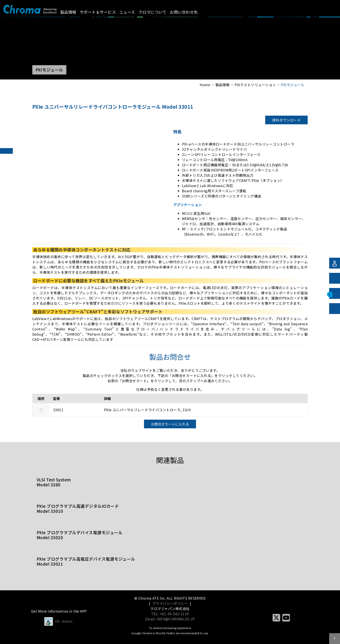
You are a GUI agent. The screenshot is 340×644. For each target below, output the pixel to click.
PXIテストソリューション (255, 85)
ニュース (132, 12)
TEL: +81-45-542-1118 (170, 614)
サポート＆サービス (103, 12)
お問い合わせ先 (189, 12)
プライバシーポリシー (170, 603)
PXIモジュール (293, 85)
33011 (58, 410)
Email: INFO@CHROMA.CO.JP (170, 619)
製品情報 (73, 12)
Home (205, 85)
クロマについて (157, 12)
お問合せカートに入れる (170, 424)
